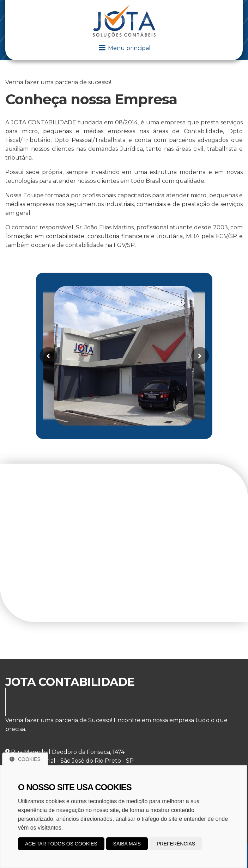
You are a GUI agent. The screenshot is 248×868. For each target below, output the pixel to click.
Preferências (176, 844)
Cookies (25, 759)
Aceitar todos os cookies (61, 844)
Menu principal (124, 48)
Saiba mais (127, 844)
